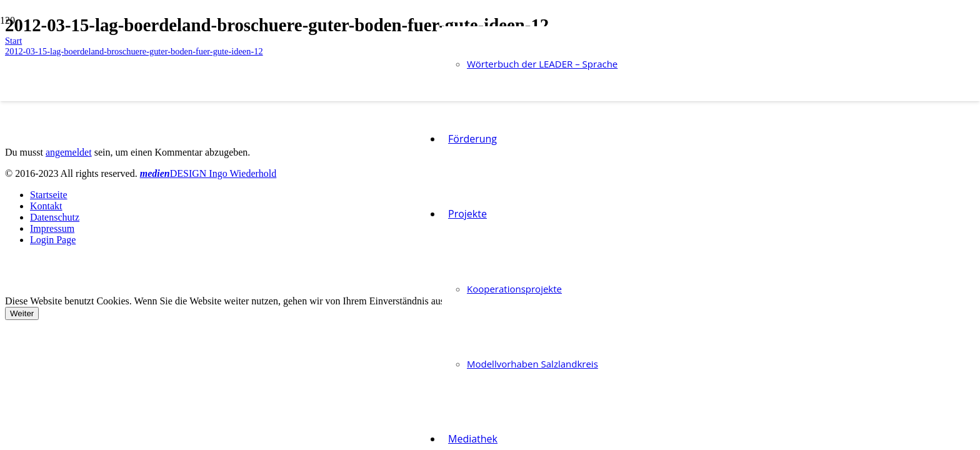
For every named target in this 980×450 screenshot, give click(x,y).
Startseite (49, 195)
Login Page (53, 240)
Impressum (52, 228)
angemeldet (69, 152)
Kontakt (46, 206)
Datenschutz (55, 217)
